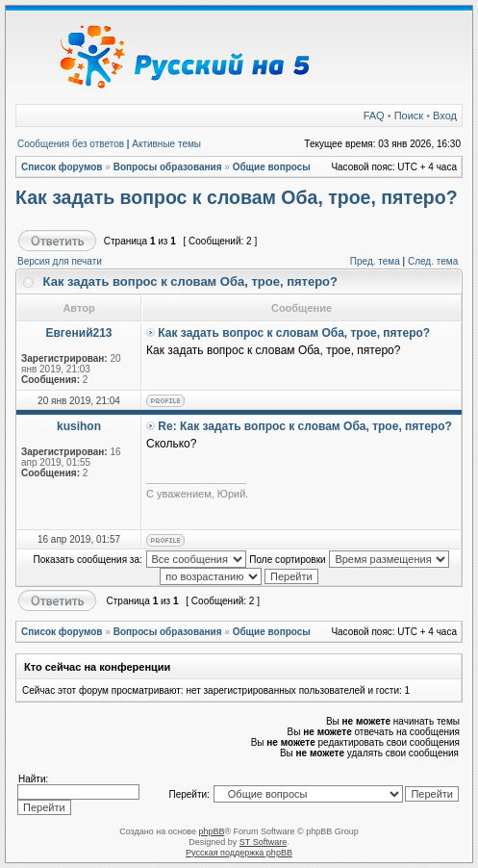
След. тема (433, 261)
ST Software (263, 842)
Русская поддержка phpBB (239, 853)
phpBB (211, 831)
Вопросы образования (168, 167)
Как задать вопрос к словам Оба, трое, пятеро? (237, 197)
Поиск (409, 115)
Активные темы (166, 144)
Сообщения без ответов (71, 144)
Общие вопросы (272, 167)
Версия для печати (60, 261)
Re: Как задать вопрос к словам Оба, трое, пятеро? (305, 426)
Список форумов (62, 167)
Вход (445, 115)
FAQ (374, 115)
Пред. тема (375, 261)
